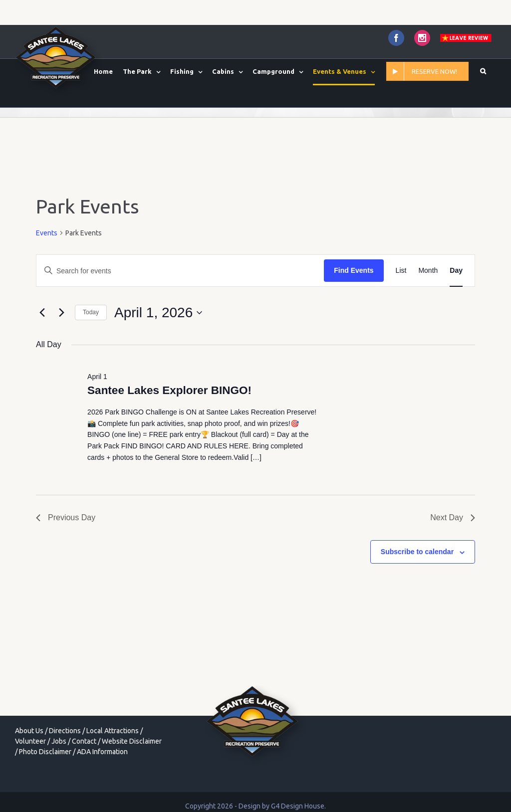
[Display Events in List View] (401, 271)
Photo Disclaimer (45, 752)
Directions (65, 731)
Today (91, 312)
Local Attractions (113, 731)
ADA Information (102, 752)
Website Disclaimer (132, 741)
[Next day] (61, 313)
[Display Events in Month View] (428, 271)
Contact (84, 741)
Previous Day (66, 517)
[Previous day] (42, 313)
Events (47, 233)
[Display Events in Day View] (456, 271)
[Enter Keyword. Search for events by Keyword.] (180, 271)
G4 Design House (298, 806)
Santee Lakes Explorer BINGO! (169, 390)
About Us (29, 731)
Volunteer (30, 741)
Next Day (453, 517)
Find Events (354, 270)
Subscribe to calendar (417, 552)
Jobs (59, 741)
